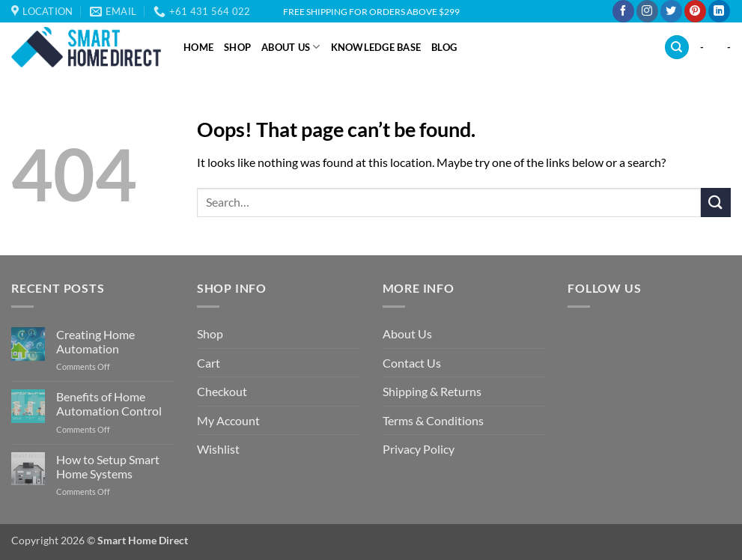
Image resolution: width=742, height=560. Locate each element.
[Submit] (716, 203)
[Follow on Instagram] (647, 11)
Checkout (222, 391)
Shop (237, 47)
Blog (444, 47)
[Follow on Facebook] (623, 11)
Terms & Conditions (433, 420)
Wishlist (218, 449)
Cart (209, 363)
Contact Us (412, 363)
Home (198, 47)
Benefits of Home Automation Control (109, 404)
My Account (228, 420)
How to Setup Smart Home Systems (108, 466)
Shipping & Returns (432, 391)
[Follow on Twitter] (671, 11)
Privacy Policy (419, 449)
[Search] (677, 48)
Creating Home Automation (95, 341)
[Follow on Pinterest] (695, 11)
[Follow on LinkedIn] (719, 11)
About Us (291, 47)
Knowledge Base (376, 47)
